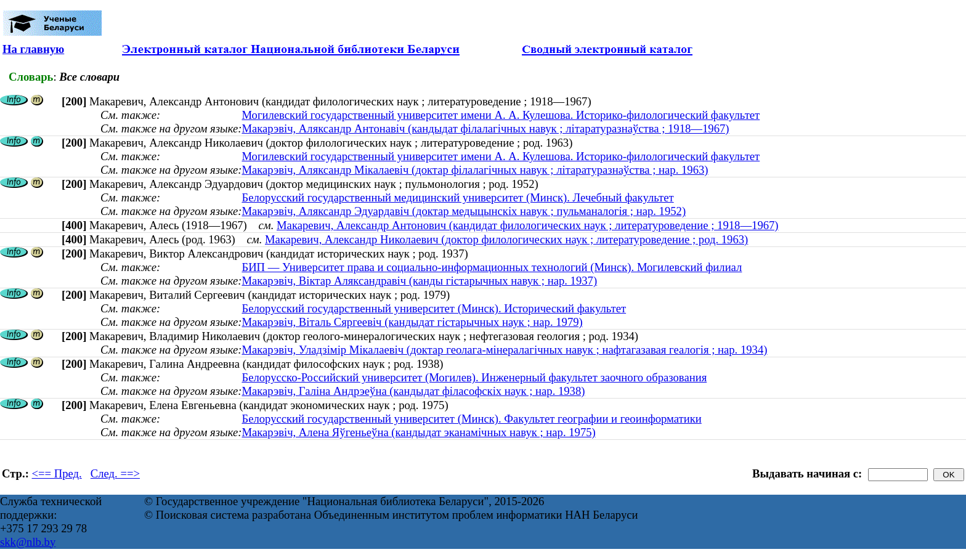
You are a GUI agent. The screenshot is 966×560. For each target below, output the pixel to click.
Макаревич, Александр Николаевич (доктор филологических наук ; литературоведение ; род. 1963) (506, 239)
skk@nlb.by (28, 542)
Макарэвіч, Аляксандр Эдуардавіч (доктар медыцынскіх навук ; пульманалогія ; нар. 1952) (464, 211)
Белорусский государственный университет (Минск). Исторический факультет (434, 308)
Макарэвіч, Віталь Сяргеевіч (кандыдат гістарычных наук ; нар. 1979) (412, 322)
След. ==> (115, 473)
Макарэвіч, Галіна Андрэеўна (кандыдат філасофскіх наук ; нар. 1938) (413, 391)
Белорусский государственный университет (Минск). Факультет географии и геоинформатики (471, 419)
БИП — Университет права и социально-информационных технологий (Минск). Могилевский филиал (492, 267)
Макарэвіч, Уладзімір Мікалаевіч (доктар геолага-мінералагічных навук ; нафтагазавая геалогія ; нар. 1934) (504, 350)
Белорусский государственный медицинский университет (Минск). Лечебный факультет (457, 197)
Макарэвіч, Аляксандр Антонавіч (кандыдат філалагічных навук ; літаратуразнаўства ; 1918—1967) (485, 128)
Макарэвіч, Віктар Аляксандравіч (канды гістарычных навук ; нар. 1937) (419, 281)
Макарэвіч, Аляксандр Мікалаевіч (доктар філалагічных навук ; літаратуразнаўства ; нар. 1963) (475, 170)
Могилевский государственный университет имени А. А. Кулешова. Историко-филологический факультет (501, 115)
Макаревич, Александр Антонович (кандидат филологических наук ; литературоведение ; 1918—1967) (528, 225)
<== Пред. (57, 473)
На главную (33, 49)
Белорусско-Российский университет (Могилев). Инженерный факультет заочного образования (474, 377)
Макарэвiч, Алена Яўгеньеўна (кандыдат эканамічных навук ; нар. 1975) (418, 432)
